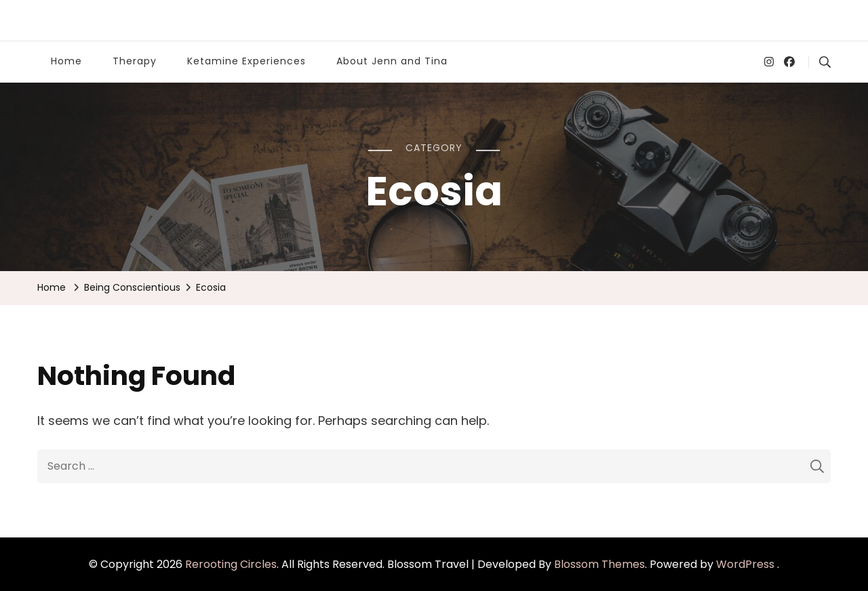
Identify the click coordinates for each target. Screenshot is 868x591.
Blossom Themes (599, 564)
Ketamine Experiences (246, 61)
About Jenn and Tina (392, 61)
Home (66, 61)
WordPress (745, 564)
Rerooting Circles (231, 564)
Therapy (135, 61)
